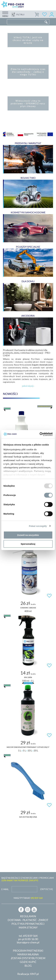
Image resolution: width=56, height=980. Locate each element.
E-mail (5, 889)
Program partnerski (28, 951)
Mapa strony (28, 927)
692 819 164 (30, 936)
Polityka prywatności (28, 924)
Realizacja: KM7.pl (28, 974)
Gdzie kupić (28, 962)
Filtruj (20, 15)
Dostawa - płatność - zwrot (28, 920)
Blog (28, 966)
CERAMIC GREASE (28, 608)
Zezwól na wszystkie (28, 535)
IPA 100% (28, 677)
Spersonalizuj (28, 544)
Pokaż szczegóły (38, 526)
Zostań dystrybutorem (28, 958)
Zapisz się (47, 889)
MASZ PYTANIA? (28, 898)
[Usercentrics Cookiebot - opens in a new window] (40, 434)
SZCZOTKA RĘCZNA (28, 817)
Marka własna (28, 954)
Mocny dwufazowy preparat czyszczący (28, 747)
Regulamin (28, 916)
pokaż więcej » (28, 386)
